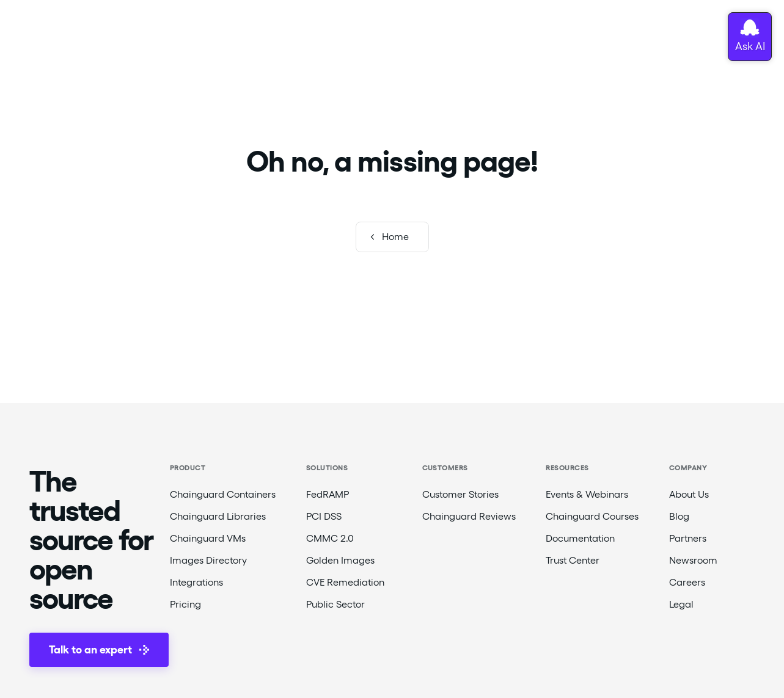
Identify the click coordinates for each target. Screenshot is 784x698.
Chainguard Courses (592, 516)
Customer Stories (460, 494)
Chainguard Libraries (218, 516)
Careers (687, 582)
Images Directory (208, 560)
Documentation (580, 538)
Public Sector (335, 604)
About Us (689, 494)
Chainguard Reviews (469, 516)
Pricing (185, 604)
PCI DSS (324, 516)
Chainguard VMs (208, 538)
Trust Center (573, 560)
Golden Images (340, 560)
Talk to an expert (99, 649)
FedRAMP (328, 494)
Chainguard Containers (223, 494)
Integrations (196, 582)
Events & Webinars (587, 494)
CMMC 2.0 (330, 538)
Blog (679, 516)
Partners (688, 538)
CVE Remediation (345, 582)
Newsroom (693, 560)
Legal (681, 604)
